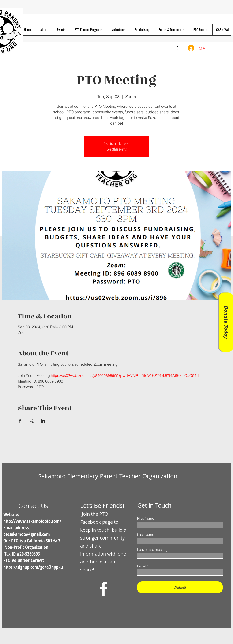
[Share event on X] (32, 421)
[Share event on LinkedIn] (43, 421)
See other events (117, 149)
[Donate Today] (226, 322)
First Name (146, 518)
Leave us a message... (155, 550)
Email (141, 566)
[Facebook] (177, 48)
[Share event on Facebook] (20, 421)
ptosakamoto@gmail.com (27, 534)
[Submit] (180, 587)
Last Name (146, 535)
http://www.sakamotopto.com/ (32, 521)
